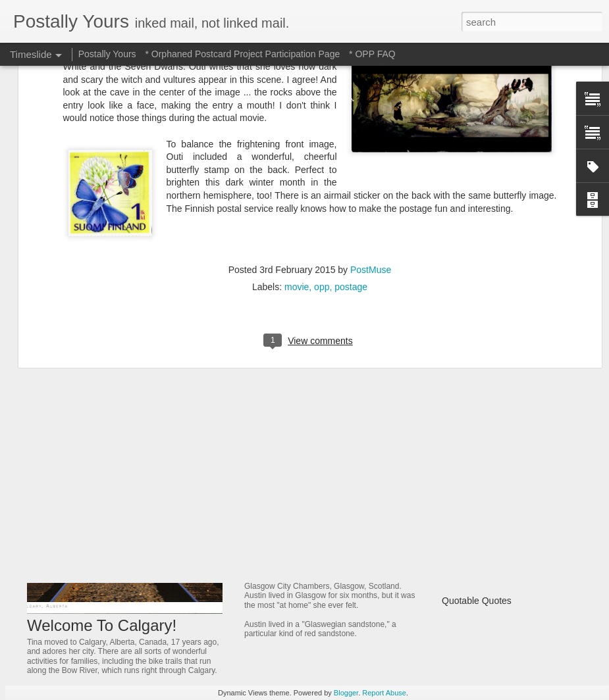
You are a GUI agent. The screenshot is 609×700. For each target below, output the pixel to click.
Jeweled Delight (286, 495)
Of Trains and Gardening (492, 439)
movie (297, 136)
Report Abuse (384, 693)
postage (351, 136)
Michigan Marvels (478, 416)
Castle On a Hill (474, 555)
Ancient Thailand (476, 463)
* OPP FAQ (372, 54)
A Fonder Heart (473, 509)
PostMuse (371, 119)
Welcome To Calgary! (102, 625)
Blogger (346, 693)
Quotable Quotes (477, 601)
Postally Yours (107, 54)
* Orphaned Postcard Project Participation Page (242, 54)
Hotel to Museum (289, 419)
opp (322, 136)
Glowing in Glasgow (297, 562)
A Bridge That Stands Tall (493, 532)
